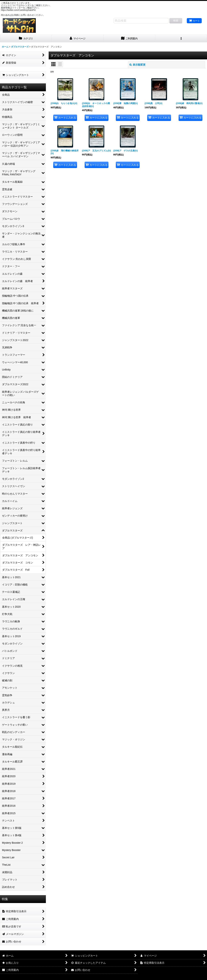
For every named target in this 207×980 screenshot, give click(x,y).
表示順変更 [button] (137, 65)
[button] (181, 39)
